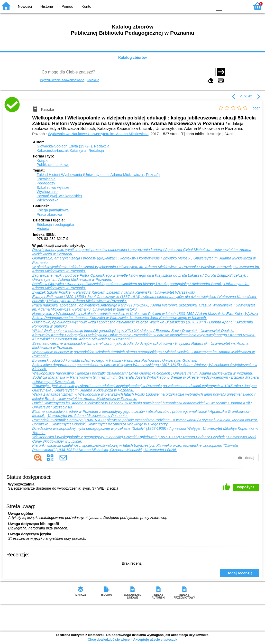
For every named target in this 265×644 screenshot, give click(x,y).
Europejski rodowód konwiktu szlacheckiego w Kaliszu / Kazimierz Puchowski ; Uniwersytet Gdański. (115, 360)
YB (197, 6)
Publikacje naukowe (53, 165)
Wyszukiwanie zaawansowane (62, 80)
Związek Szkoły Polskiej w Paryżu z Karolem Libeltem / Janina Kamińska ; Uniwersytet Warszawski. (114, 292)
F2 (240, 6)
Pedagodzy (46, 183)
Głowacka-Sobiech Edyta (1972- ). (73, 146)
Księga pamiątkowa (53, 210)
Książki (42, 161)
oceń (257, 108)
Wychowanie (47, 192)
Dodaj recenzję (240, 573)
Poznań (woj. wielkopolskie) (59, 196)
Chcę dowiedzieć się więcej (109, 640)
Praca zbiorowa (49, 214)
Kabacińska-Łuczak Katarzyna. (70, 151)
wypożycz (246, 487)
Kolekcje (93, 80)
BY (207, 6)
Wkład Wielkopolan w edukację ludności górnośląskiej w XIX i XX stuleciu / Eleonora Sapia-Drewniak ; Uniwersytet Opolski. (133, 331)
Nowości (25, 6)
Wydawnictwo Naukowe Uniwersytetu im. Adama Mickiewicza (98, 134)
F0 (219, 6)
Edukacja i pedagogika (55, 225)
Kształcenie (46, 179)
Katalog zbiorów (132, 58)
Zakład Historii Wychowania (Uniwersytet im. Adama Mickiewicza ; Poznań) (98, 175)
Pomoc (67, 6)
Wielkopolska (47, 200)
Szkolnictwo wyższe (53, 188)
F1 (228, 6)
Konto (86, 6)
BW (187, 6)
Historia (47, 6)
